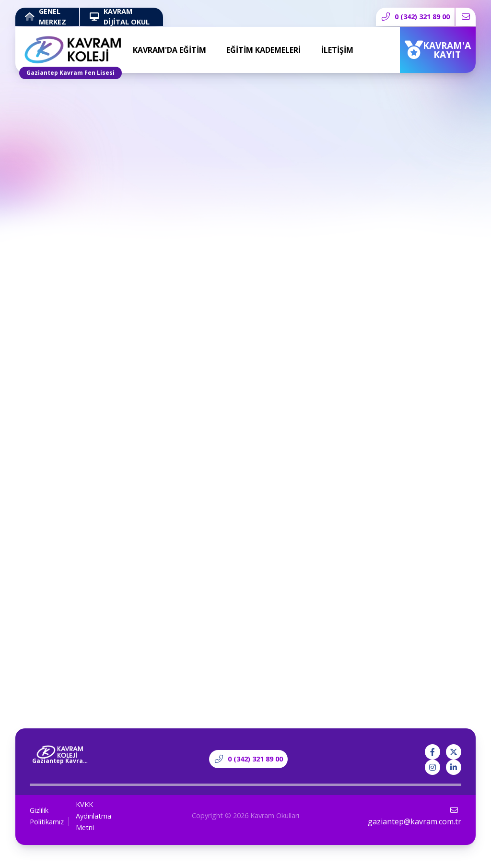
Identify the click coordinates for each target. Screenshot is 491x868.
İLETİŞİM (337, 50)
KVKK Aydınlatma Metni (94, 816)
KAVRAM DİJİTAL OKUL (120, 17)
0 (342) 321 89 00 (415, 17)
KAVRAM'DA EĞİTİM (170, 50)
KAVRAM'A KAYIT (438, 50)
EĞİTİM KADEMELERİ (263, 50)
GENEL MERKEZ (46, 17)
